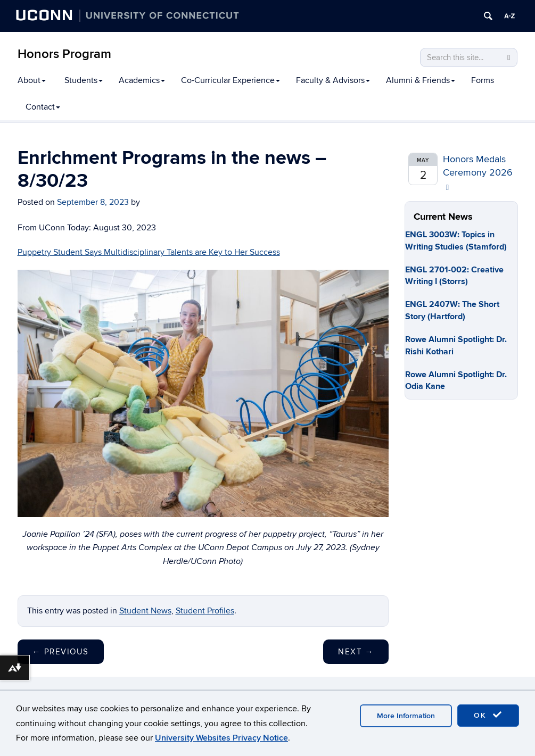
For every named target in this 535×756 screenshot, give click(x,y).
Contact (43, 107)
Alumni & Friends (421, 80)
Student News (145, 611)
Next (356, 652)
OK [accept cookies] (488, 715)
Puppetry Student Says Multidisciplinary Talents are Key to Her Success (149, 252)
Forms (483, 80)
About (32, 80)
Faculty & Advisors (333, 80)
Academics (142, 80)
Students (84, 80)
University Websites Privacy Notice (221, 738)
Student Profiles (205, 611)
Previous (61, 652)
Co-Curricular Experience (231, 80)
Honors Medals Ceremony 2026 (478, 173)
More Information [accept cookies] (406, 716)
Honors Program (64, 54)
